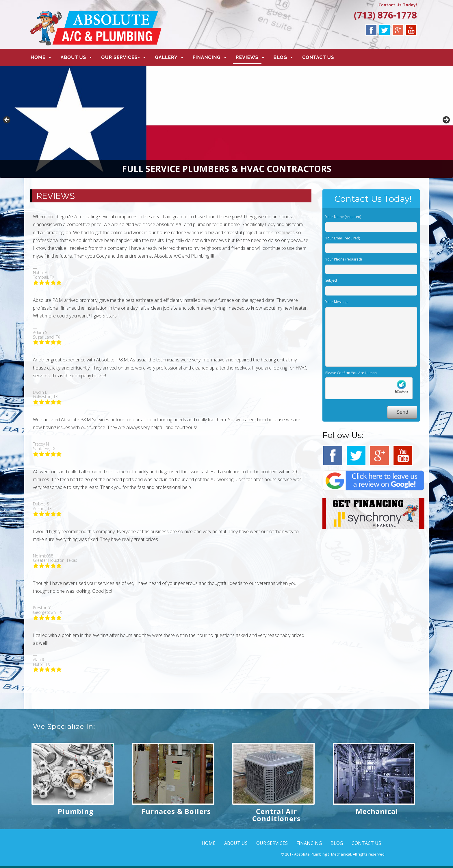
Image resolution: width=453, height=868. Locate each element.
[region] (226, 124)
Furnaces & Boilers (176, 813)
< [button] (7, 122)
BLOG (281, 58)
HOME (38, 58)
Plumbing (76, 813)
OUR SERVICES (119, 58)
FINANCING (207, 58)
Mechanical (377, 813)
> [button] (446, 122)
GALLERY (166, 58)
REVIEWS (247, 58)
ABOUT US (73, 58)
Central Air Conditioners (276, 817)
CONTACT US (318, 58)
